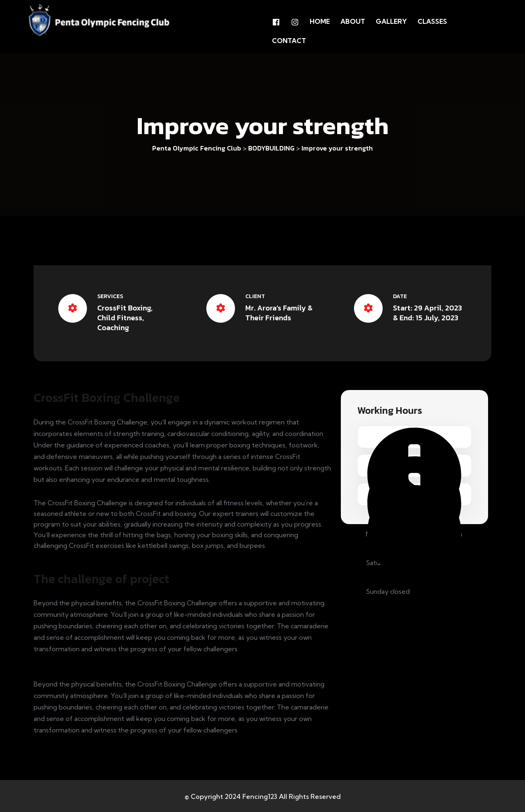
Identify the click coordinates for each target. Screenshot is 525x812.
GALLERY (391, 21)
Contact (289, 40)
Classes (432, 21)
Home (320, 21)
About (353, 21)
